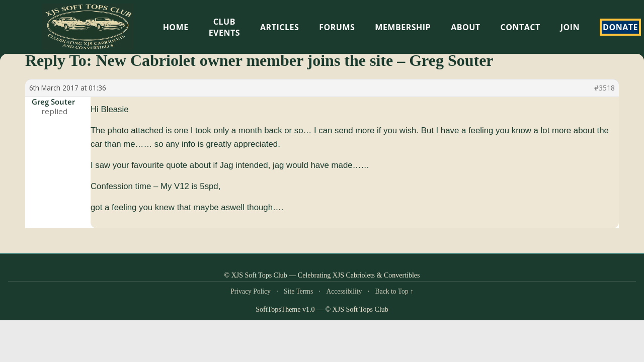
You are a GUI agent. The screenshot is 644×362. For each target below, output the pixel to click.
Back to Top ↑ (394, 291)
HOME (176, 27)
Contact (520, 27)
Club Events (224, 27)
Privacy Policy (251, 291)
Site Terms (298, 291)
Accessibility (344, 291)
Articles (279, 27)
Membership (403, 27)
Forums (337, 27)
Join (570, 27)
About (465, 27)
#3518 (605, 88)
